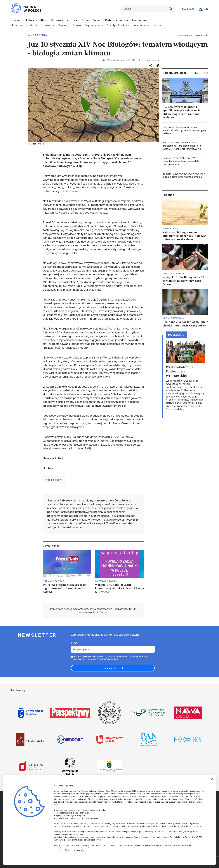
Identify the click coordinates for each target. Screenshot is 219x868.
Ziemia (97, 20)
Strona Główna (185, 35)
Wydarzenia (142, 25)
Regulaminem (121, 609)
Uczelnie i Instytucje (24, 25)
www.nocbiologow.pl (56, 180)
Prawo (77, 25)
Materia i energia (117, 20)
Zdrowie (72, 20)
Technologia (140, 20)
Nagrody (63, 25)
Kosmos (16, 20)
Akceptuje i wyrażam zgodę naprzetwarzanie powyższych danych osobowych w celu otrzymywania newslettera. (111, 658)
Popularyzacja (94, 25)
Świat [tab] (205, 73)
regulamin (89, 656)
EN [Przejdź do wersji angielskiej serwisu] (206, 9)
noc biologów (54, 480)
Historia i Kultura (36, 20)
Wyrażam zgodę (75, 850)
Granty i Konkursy (119, 25)
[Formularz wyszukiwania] (148, 9)
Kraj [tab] (197, 73)
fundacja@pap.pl (141, 837)
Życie (85, 20)
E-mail (75, 643)
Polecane (176, 335)
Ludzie (157, 25)
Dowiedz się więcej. (182, 845)
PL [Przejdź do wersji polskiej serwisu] (201, 9)
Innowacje (48, 25)
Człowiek (57, 20)
